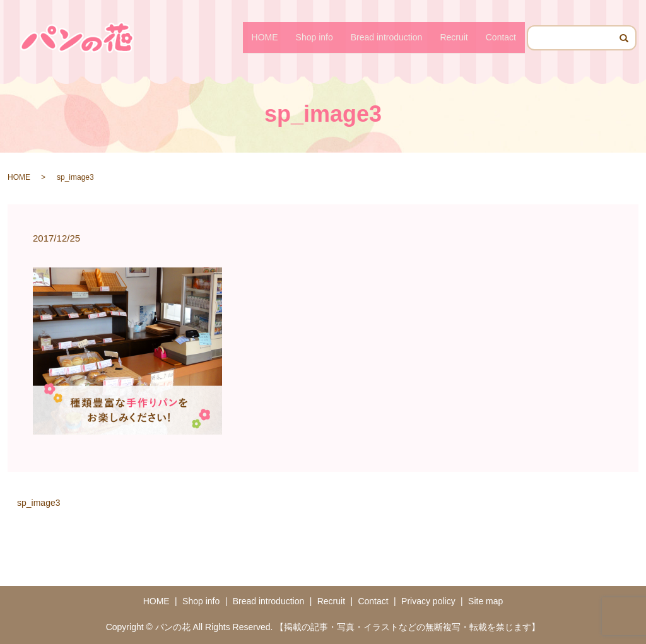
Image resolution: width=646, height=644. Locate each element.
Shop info (314, 37)
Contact (501, 37)
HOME (265, 37)
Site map (485, 601)
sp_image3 (39, 503)
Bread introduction (387, 37)
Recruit (454, 37)
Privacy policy (428, 601)
